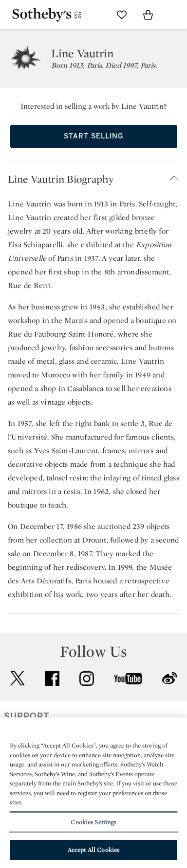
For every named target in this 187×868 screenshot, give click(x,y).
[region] (93, 793)
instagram (87, 679)
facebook (52, 679)
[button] (93, 179)
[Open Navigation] (174, 15)
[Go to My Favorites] (122, 15)
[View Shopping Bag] (148, 15)
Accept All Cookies (93, 850)
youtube (128, 679)
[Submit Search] (95, 15)
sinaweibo (169, 678)
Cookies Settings (93, 822)
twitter (18, 678)
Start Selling (93, 136)
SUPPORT (27, 716)
